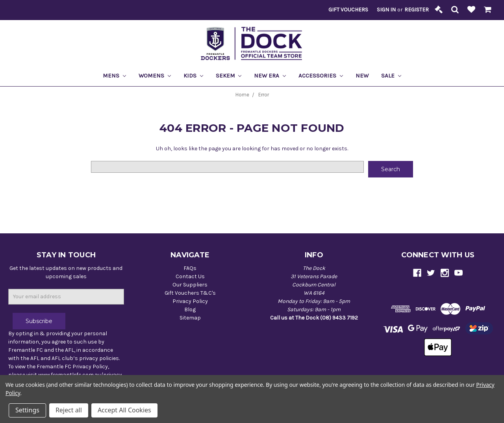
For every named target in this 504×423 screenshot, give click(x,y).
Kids (193, 76)
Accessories (321, 76)
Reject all (69, 410)
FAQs (190, 268)
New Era (270, 76)
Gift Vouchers (348, 10)
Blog (190, 309)
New (362, 76)
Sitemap (190, 318)
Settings (27, 410)
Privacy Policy (190, 301)
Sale (391, 76)
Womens (155, 76)
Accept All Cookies (124, 410)
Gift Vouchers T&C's (190, 293)
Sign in (386, 10)
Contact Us (190, 276)
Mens (114, 76)
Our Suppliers (190, 285)
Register (417, 10)
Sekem (229, 76)
